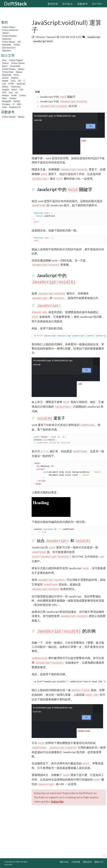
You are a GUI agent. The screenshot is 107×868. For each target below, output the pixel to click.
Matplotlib (7, 45)
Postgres (6, 104)
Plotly (16, 75)
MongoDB (7, 101)
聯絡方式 (99, 862)
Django (19, 72)
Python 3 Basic (9, 27)
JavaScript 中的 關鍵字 (58, 97)
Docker (5, 78)
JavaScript (7, 39)
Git (19, 42)
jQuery (5, 87)
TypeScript (16, 87)
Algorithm (7, 50)
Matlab (5, 81)
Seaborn (15, 78)
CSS (21, 89)
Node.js (6, 95)
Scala (4, 107)
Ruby (4, 98)
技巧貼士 (68, 3)
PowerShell (15, 66)
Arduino (13, 98)
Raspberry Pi (15, 107)
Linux (13, 81)
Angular (6, 89)
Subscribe (57, 801)
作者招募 (76, 862)
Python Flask (8, 72)
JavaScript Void (43, 41)
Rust (4, 60)
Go (17, 92)
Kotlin (14, 95)
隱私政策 (87, 862)
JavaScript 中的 (64, 101)
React (14, 89)
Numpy (21, 69)
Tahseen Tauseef (45, 37)
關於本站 (64, 862)
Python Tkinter (18, 63)
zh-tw (97, 3)
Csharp (23, 95)
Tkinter (6, 33)
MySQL (17, 101)
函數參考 (82, 3)
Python (5, 63)
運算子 (51, 418)
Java (11, 92)
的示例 (58, 106)
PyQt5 (17, 45)
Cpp (4, 84)
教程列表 (53, 3)
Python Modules (9, 36)
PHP (4, 92)
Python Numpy (9, 42)
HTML (11, 84)
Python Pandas (9, 69)
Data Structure (9, 48)
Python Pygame (16, 60)
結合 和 (64, 541)
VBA (19, 104)
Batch (5, 66)
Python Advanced (10, 30)
